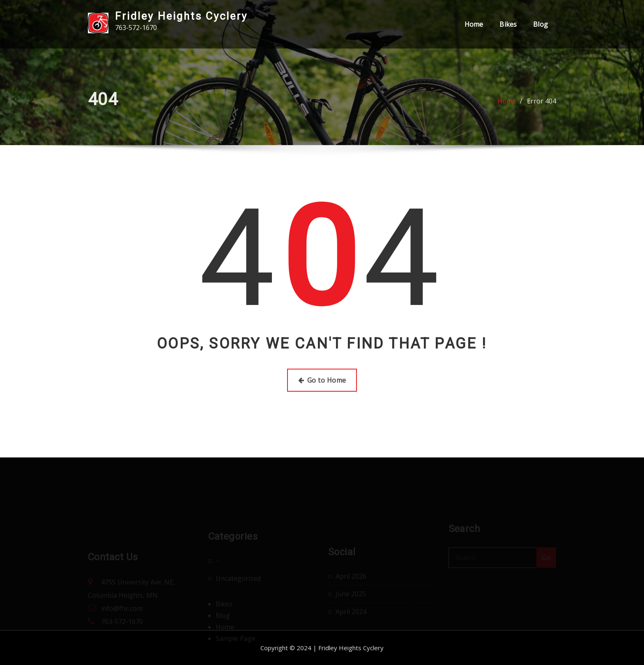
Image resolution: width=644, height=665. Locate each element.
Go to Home (322, 380)
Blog (540, 24)
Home (474, 24)
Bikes (508, 24)
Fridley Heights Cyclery (181, 16)
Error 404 (542, 104)
